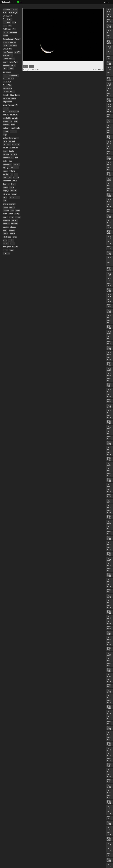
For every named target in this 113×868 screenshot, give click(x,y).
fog (4, 168)
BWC (5, 13)
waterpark (7, 247)
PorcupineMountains (11, 75)
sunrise (12, 230)
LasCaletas (7, 49)
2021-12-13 (109, 855)
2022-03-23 (109, 570)
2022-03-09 (109, 623)
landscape (7, 181)
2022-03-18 (109, 586)
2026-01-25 (109, 16)
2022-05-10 (109, 506)
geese (5, 171)
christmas (16, 145)
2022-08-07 (109, 427)
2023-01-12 (109, 411)
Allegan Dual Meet (10, 9)
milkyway (6, 194)
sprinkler (6, 224)
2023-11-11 (109, 264)
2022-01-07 (109, 781)
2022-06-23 (109, 433)
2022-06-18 (109, 443)
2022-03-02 (109, 659)
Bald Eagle (13, 13)
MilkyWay (13, 62)
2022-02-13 (109, 718)
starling (6, 227)
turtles (11, 240)
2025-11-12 (109, 79)
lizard (13, 184)
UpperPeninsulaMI (10, 105)
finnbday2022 (8, 158)
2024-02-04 (109, 206)
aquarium (14, 115)
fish (10, 161)
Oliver (11, 69)
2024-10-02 (109, 105)
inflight (12, 171)
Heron (5, 36)
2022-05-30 (109, 475)
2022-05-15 (109, 496)
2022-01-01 (109, 802)
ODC (5, 69)
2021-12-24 (109, 834)
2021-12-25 (109, 828)
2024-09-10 (109, 126)
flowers (16, 164)
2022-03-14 (109, 607)
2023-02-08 (109, 401)
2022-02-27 (109, 670)
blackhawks (16, 128)
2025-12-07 (109, 53)
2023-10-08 (109, 301)
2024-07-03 (109, 148)
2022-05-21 (109, 485)
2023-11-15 (109, 253)
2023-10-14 (109, 295)
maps (12, 187)
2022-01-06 (109, 786)
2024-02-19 (109, 190)
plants (5, 207)
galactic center (13, 168)
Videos (107, 2)
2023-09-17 (109, 338)
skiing (17, 214)
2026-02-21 (109, 10)
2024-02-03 (109, 211)
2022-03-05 (109, 644)
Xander (6, 108)
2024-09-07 (109, 132)
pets (5, 201)
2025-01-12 (109, 89)
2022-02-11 (109, 723)
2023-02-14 (109, 385)
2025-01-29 (109, 84)
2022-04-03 (109, 538)
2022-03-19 (109, 580)
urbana (6, 243)
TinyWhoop (7, 102)
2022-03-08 (109, 628)
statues (13, 227)
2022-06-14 (109, 454)
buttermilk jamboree (11, 138)
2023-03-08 (109, 374)
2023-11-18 (109, 243)
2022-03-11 (109, 612)
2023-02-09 (109, 396)
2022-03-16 (109, 596)
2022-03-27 (109, 559)
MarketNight (8, 55)
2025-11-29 (109, 68)
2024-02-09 (109, 195)
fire (17, 158)
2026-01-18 (109, 21)
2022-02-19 (109, 691)
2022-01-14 (109, 765)
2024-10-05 (109, 100)
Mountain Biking (9, 65)
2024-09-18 (109, 111)
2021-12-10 (109, 865)
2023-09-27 (109, 316)
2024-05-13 (109, 174)
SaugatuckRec (9, 92)
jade (16, 174)
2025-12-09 (109, 42)
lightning (6, 184)
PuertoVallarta (8, 79)
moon (14, 194)
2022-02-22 (109, 686)
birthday (6, 128)
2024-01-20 (109, 221)
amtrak (6, 115)
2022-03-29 (109, 549)
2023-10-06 (109, 306)
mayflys (6, 191)
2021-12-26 (109, 823)
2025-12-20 (109, 37)
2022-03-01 (109, 665)
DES (14, 22)
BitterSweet (7, 16)
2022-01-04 (109, 791)
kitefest (16, 178)
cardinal (12, 141)
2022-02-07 (109, 733)
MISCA (17, 52)
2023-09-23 (109, 322)
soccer (18, 217)
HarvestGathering (10, 32)
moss (5, 197)
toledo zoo (7, 237)
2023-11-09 (109, 269)
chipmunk (7, 145)
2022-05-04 (109, 522)
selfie (5, 214)
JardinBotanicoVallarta (12, 39)
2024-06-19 (109, 163)
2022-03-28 (109, 554)
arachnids (7, 118)
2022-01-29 (109, 744)
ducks (5, 151)
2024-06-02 (109, 169)
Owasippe (7, 72)
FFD (5, 26)
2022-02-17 (109, 696)
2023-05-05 (109, 359)
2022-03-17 (109, 591)
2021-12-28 (109, 813)
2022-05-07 (109, 517)
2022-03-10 (109, 617)
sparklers (6, 220)
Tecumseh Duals (9, 98)
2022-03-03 (109, 654)
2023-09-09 (109, 353)
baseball (6, 125)
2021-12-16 (109, 849)
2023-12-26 (109, 227)
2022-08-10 (109, 422)
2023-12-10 (109, 237)
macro (5, 187)
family (12, 151)
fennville (14, 154)
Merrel (5, 62)
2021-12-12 (109, 860)
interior (6, 174)
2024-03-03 (109, 184)
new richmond (14, 197)
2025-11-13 (109, 74)
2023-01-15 (109, 406)
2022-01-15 (109, 760)
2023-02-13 (109, 390)
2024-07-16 (109, 142)
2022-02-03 (109, 739)
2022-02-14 (109, 712)
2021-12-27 (109, 818)
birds (13, 125)
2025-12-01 (109, 58)
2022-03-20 (109, 575)
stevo (5, 230)
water (12, 243)
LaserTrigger (8, 52)
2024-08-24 (109, 137)
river (12, 211)
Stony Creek (15, 95)
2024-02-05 (109, 200)
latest (15, 181)
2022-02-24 (109, 681)
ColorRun (7, 22)
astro (16, 121)
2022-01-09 (109, 776)
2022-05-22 (109, 480)
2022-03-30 (109, 543)
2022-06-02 (109, 469)
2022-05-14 (109, 501)
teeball (13, 234)
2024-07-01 (109, 158)
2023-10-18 (109, 290)
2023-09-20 (109, 332)
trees (5, 240)
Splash (6, 95)
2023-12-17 (109, 232)
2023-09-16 (109, 343)
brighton (13, 131)
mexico (14, 191)
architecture (8, 121)
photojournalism (9, 204)
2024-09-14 (109, 121)
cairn (5, 141)
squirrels (15, 224)
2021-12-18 (109, 839)
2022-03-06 (109, 638)
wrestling (6, 253)
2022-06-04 (109, 464)
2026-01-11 (109, 31)
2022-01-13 (109, 770)
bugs (5, 135)
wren (11, 250)
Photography (6, 2)
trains (15, 237)
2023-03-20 (109, 369)
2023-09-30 (109, 311)
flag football (7, 164)
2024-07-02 (109, 153)
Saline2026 (7, 88)
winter (5, 250)
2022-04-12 (109, 533)
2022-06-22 (109, 438)
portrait (12, 207)
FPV (10, 26)
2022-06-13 (109, 459)
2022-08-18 (109, 417)
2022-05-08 (109, 512)
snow (11, 217)
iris (11, 174)
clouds (5, 148)
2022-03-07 (109, 633)
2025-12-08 (109, 47)
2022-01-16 (109, 754)
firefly (5, 161)
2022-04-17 (109, 528)
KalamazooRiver (9, 42)
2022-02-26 (109, 675)
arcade (15, 118)
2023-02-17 (109, 380)
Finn (14, 29)
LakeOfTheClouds (10, 46)
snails (5, 217)
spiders (15, 220)
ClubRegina (8, 19)
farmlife (6, 154)
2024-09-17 (109, 116)
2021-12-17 (109, 844)
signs (11, 214)
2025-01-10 (109, 95)
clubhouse (14, 148)
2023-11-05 (109, 274)
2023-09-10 (109, 348)
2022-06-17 (109, 448)
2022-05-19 (109, 491)
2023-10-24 (109, 285)
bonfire (6, 131)
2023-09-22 (109, 327)
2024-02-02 (109, 216)
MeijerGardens (9, 59)
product (6, 211)
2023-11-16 (109, 248)
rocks (18, 211)
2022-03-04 (109, 649)
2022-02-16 (109, 702)
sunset (5, 234)
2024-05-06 (109, 179)
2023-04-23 (109, 364)
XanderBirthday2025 (11, 112)
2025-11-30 (109, 63)
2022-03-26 (109, 564)
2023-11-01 (109, 279)
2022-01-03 (109, 797)
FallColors (7, 29)
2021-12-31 (109, 807)
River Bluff (7, 82)
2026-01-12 (109, 26)
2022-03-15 (109, 601)
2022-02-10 (109, 728)
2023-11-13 (109, 258)
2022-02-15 (109, 707)
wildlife (15, 247)
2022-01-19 (109, 749)
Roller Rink (7, 85)
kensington (7, 178)
